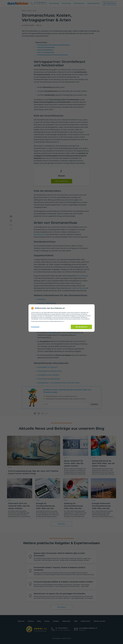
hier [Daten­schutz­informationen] (63, 321)
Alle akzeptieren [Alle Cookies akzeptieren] (81, 327)
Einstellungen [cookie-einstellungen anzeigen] (35, 327)
